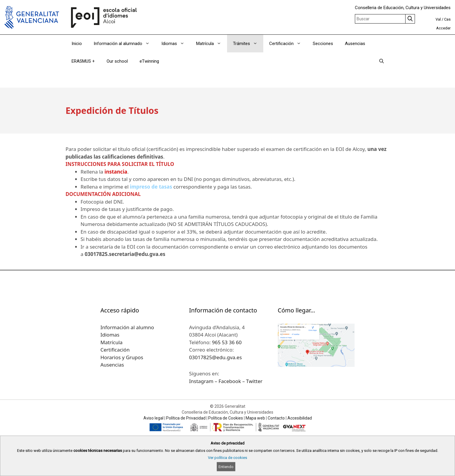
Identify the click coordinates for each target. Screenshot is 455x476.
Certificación (288, 44)
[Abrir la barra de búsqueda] (382, 61)
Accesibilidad (300, 418)
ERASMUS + (83, 61)
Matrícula (212, 44)
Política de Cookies (226, 418)
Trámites (248, 44)
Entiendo (226, 467)
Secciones (323, 44)
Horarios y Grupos (122, 357)
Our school (117, 61)
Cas (447, 19)
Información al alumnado (125, 44)
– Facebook (229, 381)
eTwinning (149, 61)
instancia (116, 172)
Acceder (443, 28)
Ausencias (355, 44)
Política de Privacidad (186, 418)
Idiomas (176, 44)
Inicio (77, 44)
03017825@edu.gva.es (215, 357)
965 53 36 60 (227, 342)
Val (438, 19)
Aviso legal (153, 418)
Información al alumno (127, 327)
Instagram (202, 381)
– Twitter (253, 381)
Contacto (276, 418)
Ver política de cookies (227, 458)
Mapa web (255, 418)
